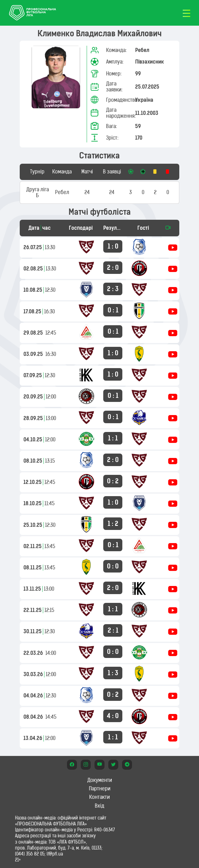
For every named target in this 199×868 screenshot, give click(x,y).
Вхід (99, 806)
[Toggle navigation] (186, 13)
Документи (100, 780)
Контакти (99, 797)
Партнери (100, 788)
